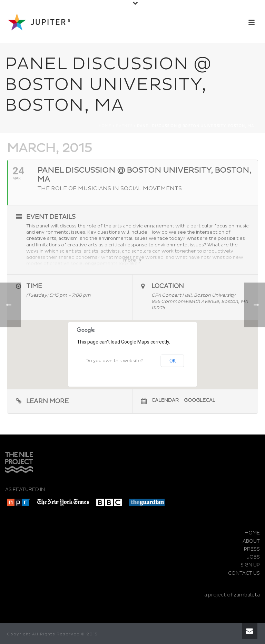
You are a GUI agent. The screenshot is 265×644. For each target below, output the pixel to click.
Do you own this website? (114, 361)
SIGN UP (250, 565)
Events (124, 126)
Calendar (165, 400)
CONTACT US (244, 573)
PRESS (252, 549)
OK (173, 361)
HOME (252, 533)
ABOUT (251, 541)
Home (105, 126)
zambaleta (247, 595)
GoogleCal (200, 400)
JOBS (253, 557)
